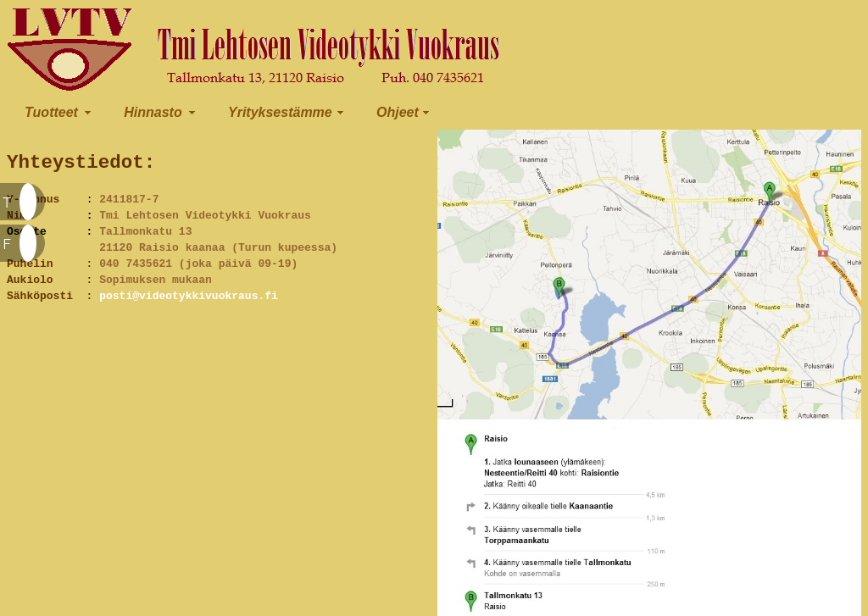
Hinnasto (153, 112)
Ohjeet (398, 112)
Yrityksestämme (280, 112)
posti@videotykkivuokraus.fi (189, 303)
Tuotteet (51, 112)
